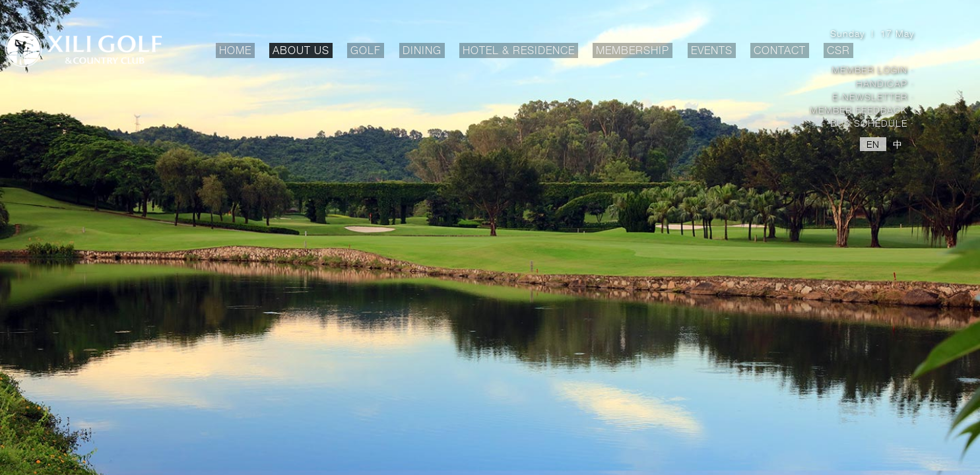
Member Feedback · (862, 110)
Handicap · (885, 83)
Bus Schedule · (872, 123)
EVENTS (712, 51)
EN (873, 144)
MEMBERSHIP (634, 51)
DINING (424, 51)
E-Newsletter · (873, 97)
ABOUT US (303, 51)
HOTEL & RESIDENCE (520, 51)
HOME (235, 50)
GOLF (367, 51)
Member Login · (873, 70)
